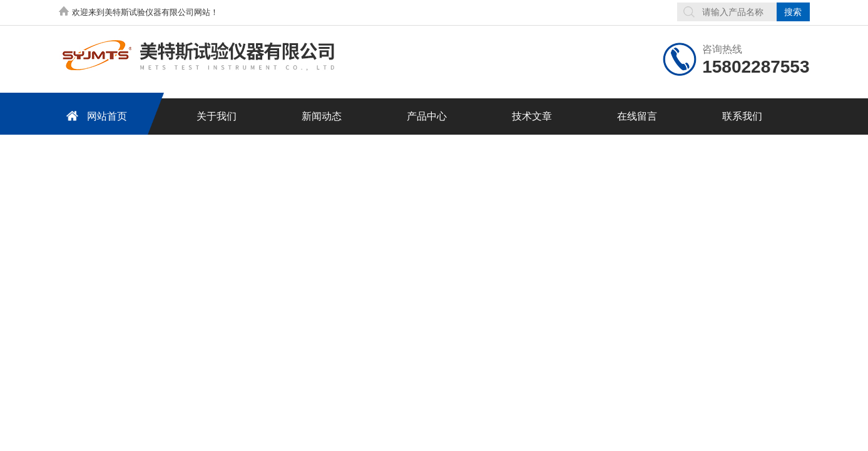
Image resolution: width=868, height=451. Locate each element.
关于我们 (217, 116)
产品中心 (427, 116)
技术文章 (532, 116)
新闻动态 (322, 116)
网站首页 (94, 116)
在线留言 (637, 116)
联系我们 (742, 116)
